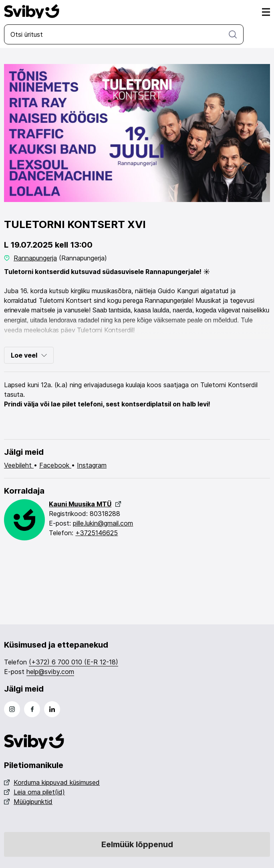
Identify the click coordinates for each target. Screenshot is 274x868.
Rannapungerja (35, 258)
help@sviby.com (50, 672)
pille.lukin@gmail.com (103, 523)
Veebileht (19, 465)
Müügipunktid (28, 802)
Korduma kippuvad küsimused (52, 782)
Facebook (55, 465)
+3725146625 (97, 533)
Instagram (92, 465)
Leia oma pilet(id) (34, 792)
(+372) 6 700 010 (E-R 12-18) (74, 662)
